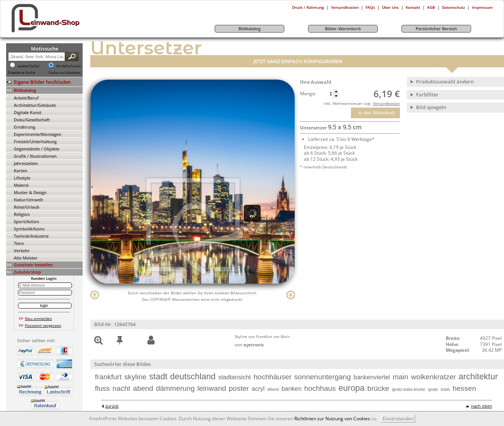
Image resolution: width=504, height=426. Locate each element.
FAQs (370, 7)
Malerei (21, 185)
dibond (273, 389)
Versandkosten (345, 7)
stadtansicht (234, 377)
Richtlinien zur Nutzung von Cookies (332, 419)
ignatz (433, 389)
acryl (258, 389)
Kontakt (413, 7)
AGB (431, 7)
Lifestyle (22, 178)
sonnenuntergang (323, 377)
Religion (22, 214)
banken (291, 389)
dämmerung (175, 388)
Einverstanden (398, 419)
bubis (445, 389)
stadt (158, 376)
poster (239, 388)
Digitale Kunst (28, 112)
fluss (102, 388)
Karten (20, 171)
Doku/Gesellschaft (32, 120)
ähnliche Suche (69, 66)
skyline (135, 377)
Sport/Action (26, 221)
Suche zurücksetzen (65, 73)
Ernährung (24, 127)
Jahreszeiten (26, 163)
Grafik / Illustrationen (35, 156)
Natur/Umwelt (28, 200)
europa (351, 388)
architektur (478, 376)
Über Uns (390, 7)
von (249, 345)
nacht (121, 388)
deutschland (193, 376)
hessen (464, 388)
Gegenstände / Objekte (37, 149)
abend (143, 388)
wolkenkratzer (433, 377)
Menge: (308, 94)
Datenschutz (453, 7)
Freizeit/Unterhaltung (35, 141)
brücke (378, 388)
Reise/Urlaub (27, 207)
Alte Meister (26, 258)
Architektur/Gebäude (35, 105)
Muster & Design (30, 192)
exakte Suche (28, 66)
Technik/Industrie (31, 236)
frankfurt (108, 377)
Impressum (482, 7)
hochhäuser (273, 377)
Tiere (19, 243)
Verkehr (22, 251)
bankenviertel (372, 377)
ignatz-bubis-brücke (409, 389)
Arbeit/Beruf (26, 98)
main (400, 377)
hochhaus (320, 388)
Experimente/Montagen (38, 134)
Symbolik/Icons (29, 229)
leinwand (212, 388)
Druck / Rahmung (308, 7)
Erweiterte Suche (22, 73)
